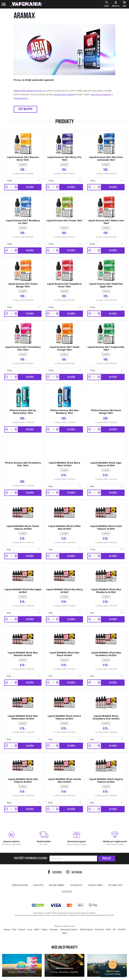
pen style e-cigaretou (101, 94)
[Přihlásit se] (111, 4)
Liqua (30, 914)
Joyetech (22, 914)
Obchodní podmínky (57, 871)
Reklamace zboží (115, 871)
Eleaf (14, 914)
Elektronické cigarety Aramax (28, 91)
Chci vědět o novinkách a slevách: (31, 844)
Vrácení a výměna (95, 871)
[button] (99, 4)
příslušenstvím (21, 98)
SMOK (37, 914)
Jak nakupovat (76, 871)
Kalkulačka (38, 871)
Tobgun (44, 914)
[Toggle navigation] (4, 4)
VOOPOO (122, 914)
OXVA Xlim (99, 914)
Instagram (74, 858)
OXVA (108, 914)
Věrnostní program (20, 871)
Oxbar (65, 918)
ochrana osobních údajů (32, 974)
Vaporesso (54, 914)
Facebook (55, 858)
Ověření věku (67, 877)
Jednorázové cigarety (69, 914)
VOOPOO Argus (86, 914)
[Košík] (123, 4)
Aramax (7, 914)
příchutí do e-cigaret (64, 94)
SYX (114, 914)
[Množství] (11, 186)
